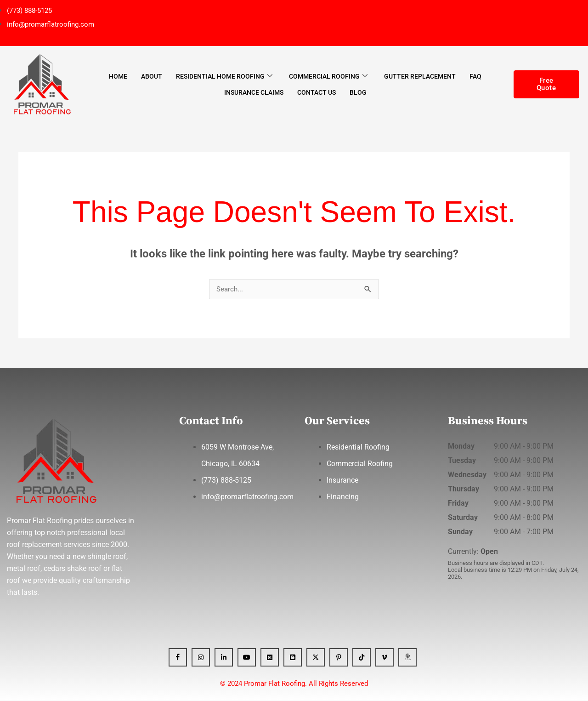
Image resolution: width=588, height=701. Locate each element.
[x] (316, 658)
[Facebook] (178, 658)
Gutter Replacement (420, 76)
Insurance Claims (254, 92)
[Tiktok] (362, 658)
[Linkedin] (224, 658)
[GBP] (407, 658)
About (152, 76)
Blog (358, 92)
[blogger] (293, 658)
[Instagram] (201, 658)
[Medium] (270, 658)
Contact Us (317, 92)
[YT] (247, 658)
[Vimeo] (384, 658)
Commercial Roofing (328, 76)
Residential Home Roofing (224, 76)
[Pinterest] (339, 658)
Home (118, 76)
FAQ (475, 76)
